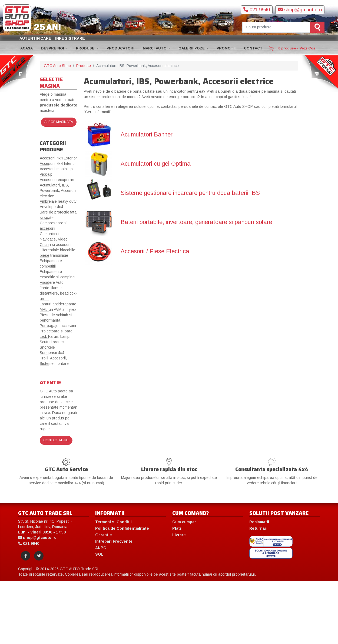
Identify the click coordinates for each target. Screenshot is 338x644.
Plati (177, 528)
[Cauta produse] (276, 27)
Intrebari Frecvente (114, 541)
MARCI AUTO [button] (155, 48)
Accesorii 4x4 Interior (58, 163)
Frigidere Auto (52, 282)
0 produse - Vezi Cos (292, 49)
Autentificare (35, 38)
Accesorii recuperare (58, 180)
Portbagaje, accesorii (58, 326)
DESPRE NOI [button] (53, 48)
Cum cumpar (184, 522)
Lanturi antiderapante (58, 304)
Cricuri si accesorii (56, 245)
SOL (99, 554)
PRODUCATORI (120, 48)
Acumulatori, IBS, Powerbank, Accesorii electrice (58, 191)
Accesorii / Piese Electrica (155, 251)
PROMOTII (226, 48)
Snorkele (47, 347)
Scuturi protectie (54, 342)
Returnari (258, 528)
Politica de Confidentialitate (122, 528)
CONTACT (253, 48)
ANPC (101, 548)
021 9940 (257, 10)
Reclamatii (259, 522)
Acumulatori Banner (147, 135)
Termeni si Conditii (113, 522)
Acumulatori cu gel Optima (156, 164)
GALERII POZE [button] (192, 48)
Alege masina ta (59, 122)
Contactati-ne (56, 440)
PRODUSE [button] (86, 48)
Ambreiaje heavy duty (58, 201)
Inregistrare (70, 38)
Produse (84, 66)
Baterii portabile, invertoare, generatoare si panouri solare (196, 222)
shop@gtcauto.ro (300, 10)
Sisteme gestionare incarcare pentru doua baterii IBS (190, 193)
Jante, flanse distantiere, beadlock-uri (58, 293)
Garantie (104, 535)
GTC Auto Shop (57, 66)
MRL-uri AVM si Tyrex (58, 309)
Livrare (179, 535)
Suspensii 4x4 (52, 353)
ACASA (26, 48)
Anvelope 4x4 (51, 207)
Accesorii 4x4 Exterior (58, 158)
